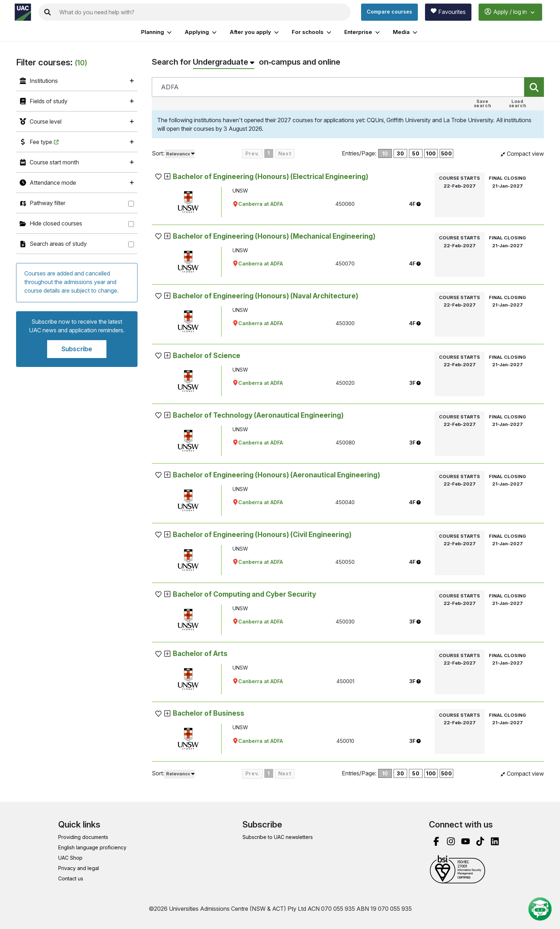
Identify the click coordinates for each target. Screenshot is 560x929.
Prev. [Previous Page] (252, 153)
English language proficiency (92, 847)
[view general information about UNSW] (188, 202)
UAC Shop (70, 858)
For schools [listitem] (312, 32)
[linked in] (495, 841)
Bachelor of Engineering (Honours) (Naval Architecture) (266, 296)
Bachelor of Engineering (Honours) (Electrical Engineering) (271, 177)
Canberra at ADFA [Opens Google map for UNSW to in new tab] (258, 204)
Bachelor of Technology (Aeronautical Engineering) (258, 415)
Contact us (71, 878)
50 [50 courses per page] (416, 153)
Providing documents (83, 837)
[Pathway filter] (131, 204)
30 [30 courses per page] (400, 153)
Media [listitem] (406, 32)
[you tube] (466, 841)
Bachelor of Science (207, 356)
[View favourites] (448, 12)
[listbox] (179, 154)
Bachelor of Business (209, 713)
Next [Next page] (285, 153)
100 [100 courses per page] (431, 153)
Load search (518, 103)
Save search (483, 103)
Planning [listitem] (157, 32)
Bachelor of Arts (200, 654)
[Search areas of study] (131, 244)
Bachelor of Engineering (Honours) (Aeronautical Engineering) (276, 475)
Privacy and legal (79, 868)
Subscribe (77, 349)
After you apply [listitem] (255, 32)
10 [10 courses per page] (385, 153)
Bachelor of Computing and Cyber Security (244, 594)
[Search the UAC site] (203, 12)
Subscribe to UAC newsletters (278, 837)
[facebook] (436, 841)
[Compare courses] (389, 12)
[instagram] (451, 841)
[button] (159, 177)
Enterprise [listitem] (363, 32)
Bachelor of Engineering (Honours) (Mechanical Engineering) (274, 236)
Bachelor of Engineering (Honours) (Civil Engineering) (262, 535)
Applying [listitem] (202, 32)
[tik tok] (480, 841)
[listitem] (77, 81)
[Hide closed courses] (131, 224)
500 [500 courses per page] (447, 153)
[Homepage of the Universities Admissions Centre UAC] (23, 12)
